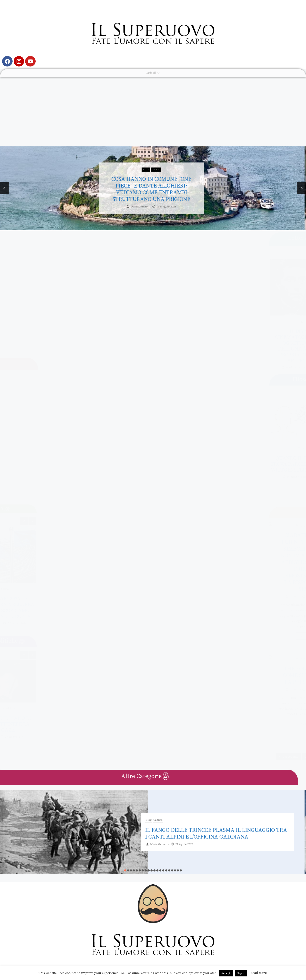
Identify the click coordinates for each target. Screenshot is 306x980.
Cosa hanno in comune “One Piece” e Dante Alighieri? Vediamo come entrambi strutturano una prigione (153, 180)
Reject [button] (241, 973)
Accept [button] (226, 973)
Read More (259, 973)
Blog (147, 160)
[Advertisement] (153, 109)
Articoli (153, 73)
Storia (158, 160)
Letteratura (297, 321)
